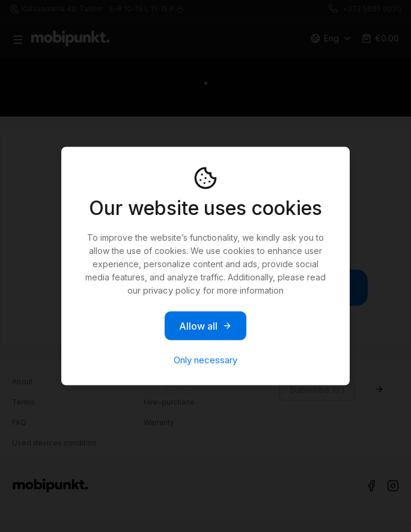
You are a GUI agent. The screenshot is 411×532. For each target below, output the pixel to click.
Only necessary (205, 360)
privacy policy (172, 290)
